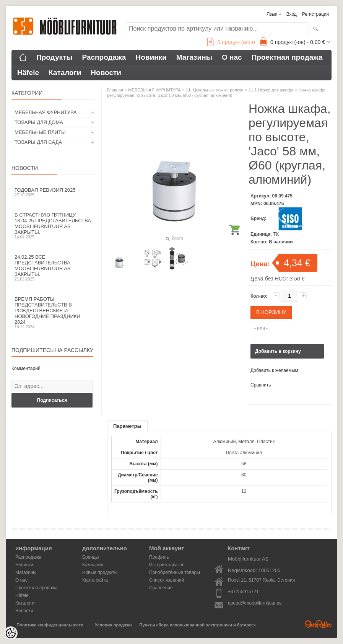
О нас (232, 57)
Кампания (93, 565)
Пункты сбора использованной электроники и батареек (198, 625)
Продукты (54, 57)
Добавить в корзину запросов (278, 354)
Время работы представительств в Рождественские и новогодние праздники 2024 (54, 313)
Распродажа (104, 57)
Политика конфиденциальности (50, 625)
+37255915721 (243, 592)
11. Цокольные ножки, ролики (215, 90)
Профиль (159, 557)
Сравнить (261, 385)
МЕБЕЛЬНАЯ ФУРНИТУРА (46, 112)
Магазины (194, 57)
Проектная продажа (287, 57)
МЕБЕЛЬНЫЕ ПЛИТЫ (40, 132)
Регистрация (315, 14)
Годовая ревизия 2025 (54, 192)
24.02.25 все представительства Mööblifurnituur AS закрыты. (54, 268)
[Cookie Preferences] (11, 633)
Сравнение (161, 588)
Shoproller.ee (318, 624)
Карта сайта (95, 580)
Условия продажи (113, 625)
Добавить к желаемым (274, 370)
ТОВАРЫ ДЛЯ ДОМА (39, 122)
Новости (106, 73)
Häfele (28, 73)
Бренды (90, 557)
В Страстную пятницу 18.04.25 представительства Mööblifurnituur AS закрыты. (54, 226)
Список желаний (167, 580)
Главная (115, 90)
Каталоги (65, 73)
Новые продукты (100, 572)
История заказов (167, 565)
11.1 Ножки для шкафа (271, 90)
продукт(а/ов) (231, 42)
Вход (292, 14)
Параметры (127, 426)
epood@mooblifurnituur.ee (255, 603)
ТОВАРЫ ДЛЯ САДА (38, 142)
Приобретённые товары (175, 572)
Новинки (151, 57)
